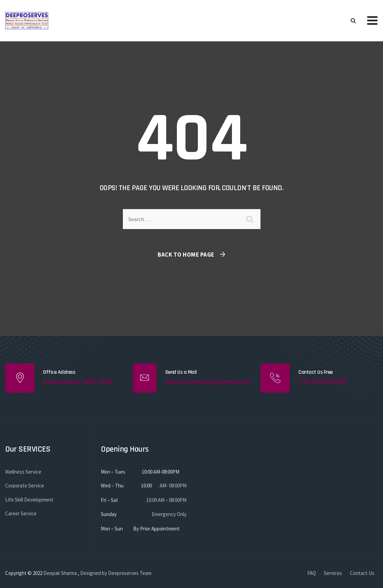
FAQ (312, 573)
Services (333, 573)
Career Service (21, 513)
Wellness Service (23, 472)
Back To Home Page (186, 255)
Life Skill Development (29, 500)
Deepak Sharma (60, 573)
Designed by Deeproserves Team (116, 573)
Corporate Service (25, 486)
